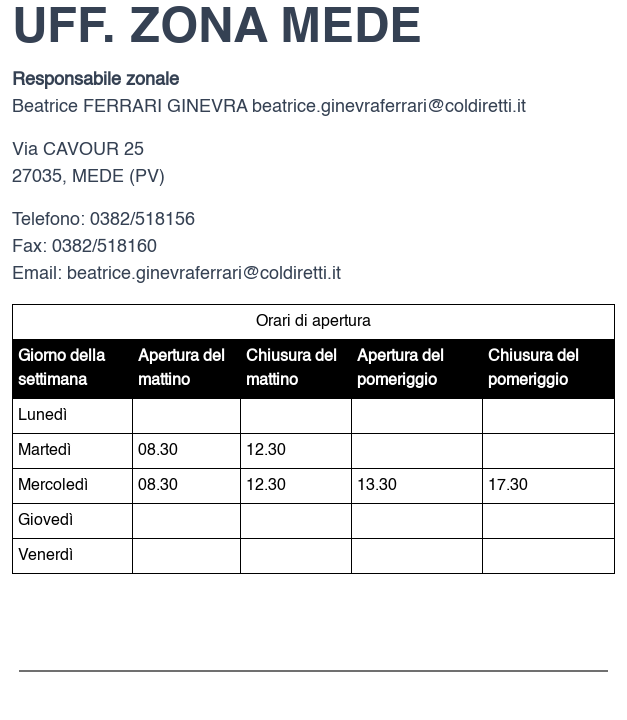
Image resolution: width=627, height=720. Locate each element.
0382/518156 (142, 220)
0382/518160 (104, 247)
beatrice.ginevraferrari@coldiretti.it (389, 107)
